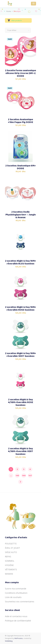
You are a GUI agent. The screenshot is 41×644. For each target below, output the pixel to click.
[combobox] (18, 30)
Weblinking (9, 641)
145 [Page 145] (17, 476)
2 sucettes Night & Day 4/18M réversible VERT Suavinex (20, 451)
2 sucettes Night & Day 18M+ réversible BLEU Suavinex (21, 262)
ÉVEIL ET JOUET (12, 548)
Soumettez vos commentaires (20, 602)
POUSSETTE (11, 544)
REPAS (8, 557)
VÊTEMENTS (11, 569)
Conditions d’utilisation (16, 593)
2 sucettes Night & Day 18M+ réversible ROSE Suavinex (21, 309)
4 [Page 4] (30, 469)
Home (9, 11)
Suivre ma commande (16, 589)
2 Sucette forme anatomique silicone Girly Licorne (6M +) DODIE (21, 73)
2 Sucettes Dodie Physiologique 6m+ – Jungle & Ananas (21, 215)
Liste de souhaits (13, 597)
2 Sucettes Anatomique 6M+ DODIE (21, 167)
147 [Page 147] (30, 476)
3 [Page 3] (24, 469)
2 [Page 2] (17, 469)
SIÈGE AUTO (11, 552)
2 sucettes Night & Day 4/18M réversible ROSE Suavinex (21, 402)
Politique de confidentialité (18, 621)
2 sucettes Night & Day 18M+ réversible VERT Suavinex (21, 355)
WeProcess (19, 638)
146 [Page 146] (24, 476)
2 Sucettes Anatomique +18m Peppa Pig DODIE (20, 121)
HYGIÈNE (9, 565)
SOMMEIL (10, 561)
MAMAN (9, 574)
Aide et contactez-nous (16, 616)
